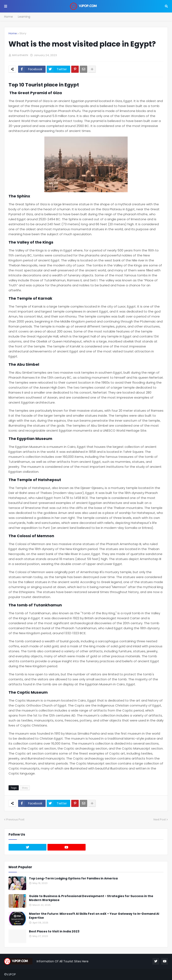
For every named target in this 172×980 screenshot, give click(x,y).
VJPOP (11, 974)
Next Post (160, 819)
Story (23, 33)
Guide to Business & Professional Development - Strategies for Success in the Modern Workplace (91, 898)
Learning (24, 17)
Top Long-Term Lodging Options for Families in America (73, 878)
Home (9, 17)
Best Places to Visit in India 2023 (54, 931)
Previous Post (15, 819)
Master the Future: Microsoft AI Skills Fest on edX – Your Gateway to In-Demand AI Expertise (94, 916)
